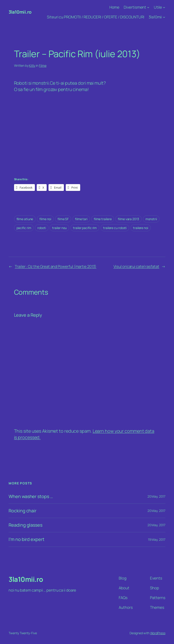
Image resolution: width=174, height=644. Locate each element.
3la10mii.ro (20, 12)
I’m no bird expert (26, 539)
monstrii (151, 219)
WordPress (158, 633)
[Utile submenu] (164, 7)
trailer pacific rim (85, 228)
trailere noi (141, 228)
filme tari (81, 219)
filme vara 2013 (128, 219)
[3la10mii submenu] (164, 17)
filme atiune (25, 219)
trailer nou (59, 228)
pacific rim (24, 228)
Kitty (32, 65)
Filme (43, 65)
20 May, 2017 (156, 496)
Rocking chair (23, 511)
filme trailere (103, 219)
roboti (42, 228)
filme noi (45, 219)
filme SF (63, 219)
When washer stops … (31, 496)
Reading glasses (25, 525)
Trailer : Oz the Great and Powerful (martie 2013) (56, 266)
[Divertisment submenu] (148, 7)
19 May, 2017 (157, 539)
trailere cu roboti (115, 228)
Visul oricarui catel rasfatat (136, 266)
